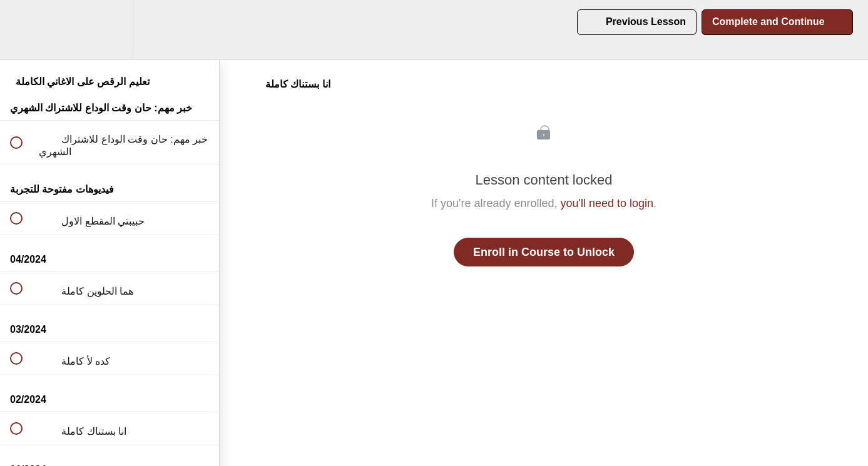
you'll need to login (607, 203)
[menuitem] (110, 30)
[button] (23, 30)
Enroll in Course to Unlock (544, 252)
